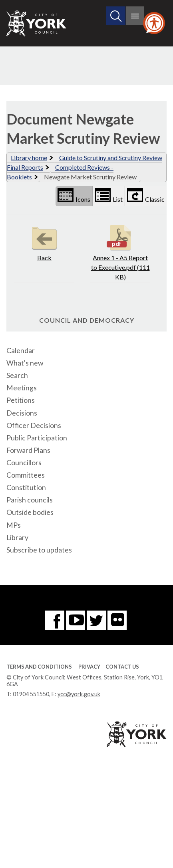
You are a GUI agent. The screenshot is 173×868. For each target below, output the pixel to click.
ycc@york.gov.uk (79, 694)
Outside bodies (30, 512)
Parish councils (30, 500)
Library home (29, 158)
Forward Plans (28, 450)
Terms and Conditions (39, 667)
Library (17, 537)
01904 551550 (31, 694)
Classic (146, 196)
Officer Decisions (34, 425)
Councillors (24, 463)
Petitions (21, 400)
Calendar (21, 351)
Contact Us (122, 667)
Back (44, 242)
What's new (25, 363)
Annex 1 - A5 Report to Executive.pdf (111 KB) (120, 252)
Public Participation (37, 438)
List (109, 196)
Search (17, 375)
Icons (74, 196)
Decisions (22, 413)
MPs (14, 525)
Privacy (89, 667)
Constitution (26, 487)
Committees (26, 475)
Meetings (22, 388)
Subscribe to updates (39, 550)
